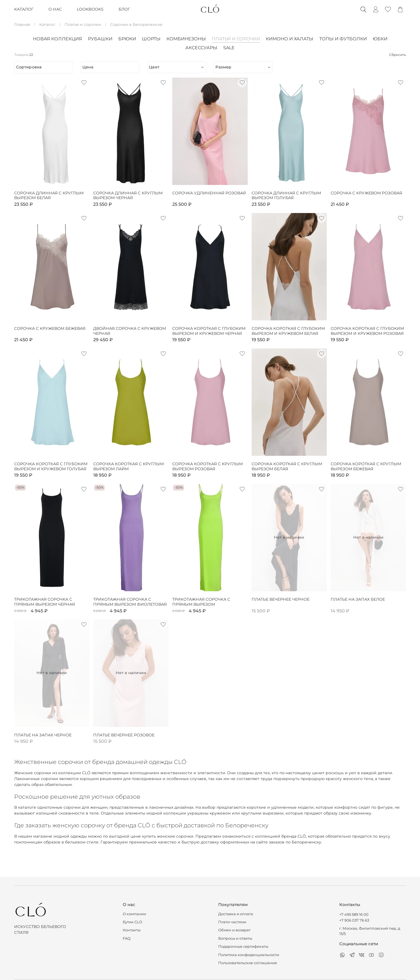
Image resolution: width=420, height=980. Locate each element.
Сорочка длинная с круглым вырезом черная (128, 196)
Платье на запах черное (43, 735)
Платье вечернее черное (281, 599)
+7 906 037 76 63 (354, 920)
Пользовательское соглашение (248, 963)
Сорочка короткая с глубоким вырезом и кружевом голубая (51, 467)
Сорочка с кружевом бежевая (50, 329)
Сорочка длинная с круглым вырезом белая (49, 196)
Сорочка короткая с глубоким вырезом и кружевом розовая (367, 331)
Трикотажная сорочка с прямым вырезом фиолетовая (130, 602)
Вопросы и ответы (235, 938)
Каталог (47, 24)
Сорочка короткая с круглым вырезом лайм (128, 467)
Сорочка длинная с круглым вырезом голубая (286, 196)
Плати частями (232, 922)
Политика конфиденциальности (249, 955)
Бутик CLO (132, 922)
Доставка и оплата (236, 914)
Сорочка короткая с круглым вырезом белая (287, 467)
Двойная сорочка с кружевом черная (130, 331)
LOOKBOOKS (90, 9)
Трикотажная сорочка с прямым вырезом (201, 602)
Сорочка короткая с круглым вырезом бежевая (366, 467)
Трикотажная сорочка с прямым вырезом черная (45, 602)
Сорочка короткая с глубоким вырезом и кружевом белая (288, 331)
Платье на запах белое (358, 599)
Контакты (132, 930)
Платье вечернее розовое (124, 735)
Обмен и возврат (234, 930)
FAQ (127, 938)
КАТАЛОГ (24, 9)
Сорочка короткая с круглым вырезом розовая (207, 467)
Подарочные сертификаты (243, 946)
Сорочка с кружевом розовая (366, 193)
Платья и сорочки (83, 24)
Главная (22, 24)
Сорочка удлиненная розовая (209, 193)
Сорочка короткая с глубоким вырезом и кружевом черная (209, 331)
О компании (134, 914)
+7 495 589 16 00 (354, 915)
